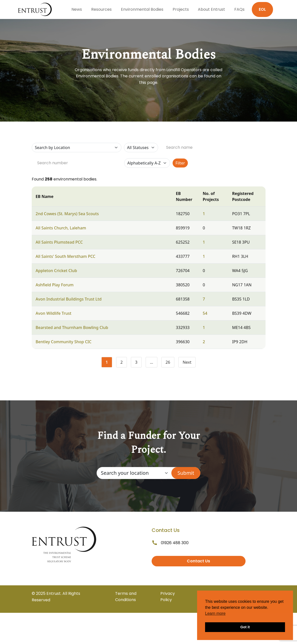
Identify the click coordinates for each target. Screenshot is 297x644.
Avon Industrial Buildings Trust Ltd (69, 299)
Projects (181, 9)
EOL (262, 9)
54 (205, 313)
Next (187, 362)
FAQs (239, 9)
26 (170, 363)
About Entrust (211, 9)
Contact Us (198, 561)
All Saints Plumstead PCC (59, 242)
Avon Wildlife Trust (54, 313)
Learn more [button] (215, 613)
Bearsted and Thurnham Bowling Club (72, 327)
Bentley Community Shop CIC (64, 342)
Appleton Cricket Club (56, 271)
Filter (180, 163)
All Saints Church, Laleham (61, 228)
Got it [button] (245, 627)
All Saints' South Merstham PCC (66, 256)
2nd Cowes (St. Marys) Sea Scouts (67, 214)
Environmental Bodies (142, 9)
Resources (101, 9)
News (77, 9)
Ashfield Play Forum (55, 285)
